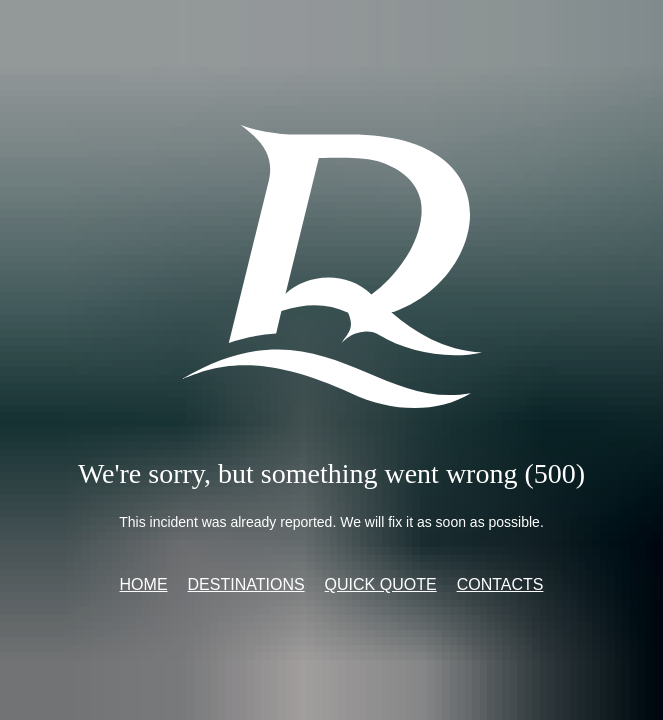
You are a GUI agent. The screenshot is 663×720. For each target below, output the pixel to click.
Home (144, 584)
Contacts (500, 584)
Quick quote (381, 584)
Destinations (246, 584)
